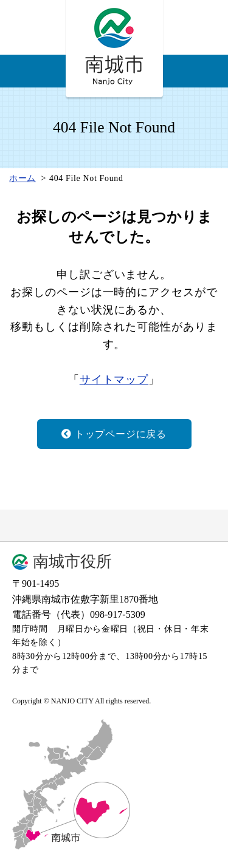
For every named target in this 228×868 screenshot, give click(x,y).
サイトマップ (114, 380)
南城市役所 (72, 562)
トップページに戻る (114, 434)
